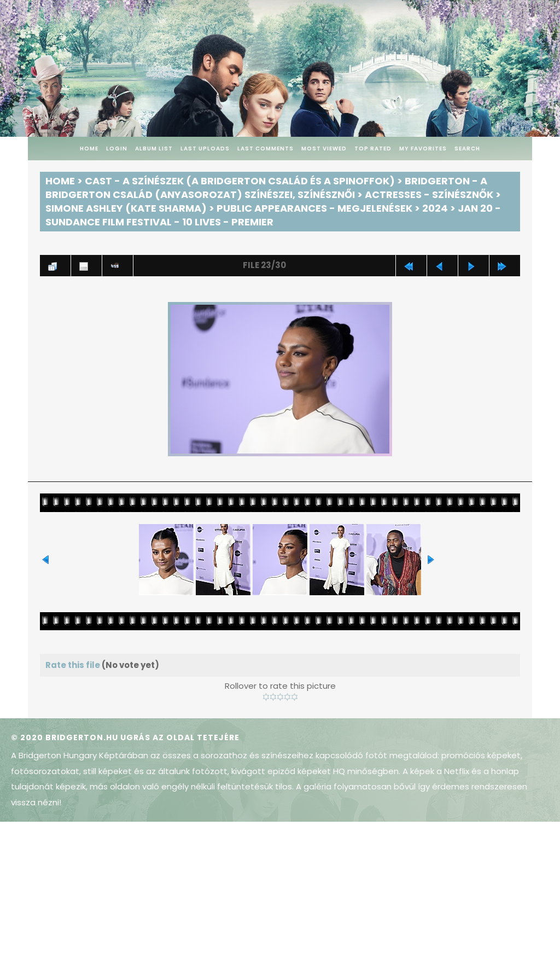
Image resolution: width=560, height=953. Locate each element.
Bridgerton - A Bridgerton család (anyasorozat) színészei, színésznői (266, 188)
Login (117, 149)
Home (89, 149)
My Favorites (423, 149)
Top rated (373, 149)
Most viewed (324, 149)
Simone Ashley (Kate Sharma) (126, 208)
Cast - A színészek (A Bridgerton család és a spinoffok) (240, 181)
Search (467, 149)
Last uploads (205, 149)
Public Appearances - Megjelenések (314, 208)
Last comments (266, 149)
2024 (435, 208)
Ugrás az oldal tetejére (180, 737)
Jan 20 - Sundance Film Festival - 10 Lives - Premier (273, 215)
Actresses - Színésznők (429, 194)
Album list (154, 149)
